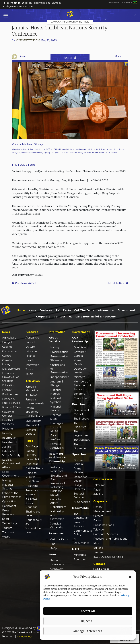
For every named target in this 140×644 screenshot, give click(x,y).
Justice (7, 447)
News (32, 310)
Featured (70, 58)
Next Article (118, 283)
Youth (6, 537)
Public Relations (104, 525)
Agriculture (9, 338)
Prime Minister (79, 362)
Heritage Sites (56, 417)
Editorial (98, 548)
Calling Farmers (31, 453)
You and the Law (33, 530)
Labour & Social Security (11, 453)
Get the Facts (84, 310)
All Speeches (82, 502)
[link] (4, 3)
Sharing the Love (33, 514)
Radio (67, 310)
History (55, 347)
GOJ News (32, 481)
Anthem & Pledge (57, 383)
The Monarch (82, 419)
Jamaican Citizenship (57, 525)
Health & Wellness (8, 422)
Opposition (9, 501)
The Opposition (81, 446)
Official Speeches (32, 410)
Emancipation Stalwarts (59, 358)
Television (99, 485)
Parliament (9, 506)
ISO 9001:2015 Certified (108, 557)
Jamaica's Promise (32, 492)
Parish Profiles (55, 437)
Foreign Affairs (11, 407)
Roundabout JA (34, 522)
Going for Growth (31, 475)
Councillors (80, 398)
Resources (56, 533)
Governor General (8, 414)
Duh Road (32, 464)
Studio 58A (32, 425)
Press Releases (8, 512)
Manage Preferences (88, 631)
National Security (7, 487)
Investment (10, 442)
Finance (31, 356)
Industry (7, 433)
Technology (10, 523)
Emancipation (59, 352)
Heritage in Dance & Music (57, 427)
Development (11, 369)
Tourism (7, 528)
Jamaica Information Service (70, 22)
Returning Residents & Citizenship (57, 457)
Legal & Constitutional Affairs (11, 463)
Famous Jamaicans (57, 446)
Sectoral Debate (31, 432)
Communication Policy (82, 533)
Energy (7, 390)
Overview (80, 347)
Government (126, 310)
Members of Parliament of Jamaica (82, 385)
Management (102, 511)
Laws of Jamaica (79, 524)
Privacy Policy (24, 636)
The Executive (80, 425)
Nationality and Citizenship (57, 515)
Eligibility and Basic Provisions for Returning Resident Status (59, 485)
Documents (80, 508)
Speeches (79, 454)
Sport (6, 519)
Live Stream (33, 421)
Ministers (79, 377)
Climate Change (7, 362)
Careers (98, 516)
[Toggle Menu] (6, 16)
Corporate (43, 317)
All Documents (81, 541)
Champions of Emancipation (59, 369)
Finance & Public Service (11, 401)
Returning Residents (57, 469)
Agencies (80, 559)
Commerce (9, 351)
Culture (7, 356)
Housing (8, 429)
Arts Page (32, 446)
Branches (79, 404)
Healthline (32, 486)
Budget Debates (79, 487)
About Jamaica (54, 340)
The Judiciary (82, 440)
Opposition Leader (81, 371)
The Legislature (81, 433)
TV (58, 310)
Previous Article (25, 283)
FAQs (54, 548)
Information (106, 310)
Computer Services (106, 534)
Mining (7, 480)
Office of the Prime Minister (12, 495)
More (52, 554)
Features (46, 310)
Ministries (80, 555)
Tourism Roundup (31, 505)
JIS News (31, 395)
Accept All (88, 611)
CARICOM (57, 569)
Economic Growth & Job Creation (11, 377)
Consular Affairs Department (58, 503)
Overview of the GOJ (81, 412)
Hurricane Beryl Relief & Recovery (92, 317)
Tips (53, 544)
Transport (8, 532)
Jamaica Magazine (32, 389)
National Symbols (56, 400)
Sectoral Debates (79, 496)
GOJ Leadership (80, 340)
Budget (7, 342)
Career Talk (33, 459)
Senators (79, 394)
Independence (59, 377)
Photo (97, 543)
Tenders (98, 552)
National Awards (56, 409)
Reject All (88, 621)
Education (9, 385)
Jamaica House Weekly (35, 401)
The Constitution (81, 516)
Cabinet (7, 347)
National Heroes (56, 392)
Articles (98, 494)
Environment (11, 394)
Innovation (32, 365)
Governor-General (80, 354)
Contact (60, 317)
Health (30, 360)
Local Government (10, 474)
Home (21, 310)
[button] (130, 577)
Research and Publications (110, 539)
